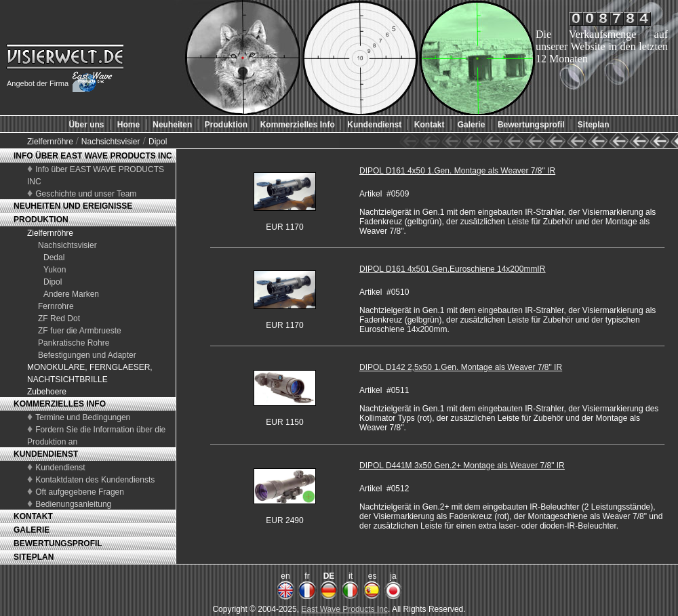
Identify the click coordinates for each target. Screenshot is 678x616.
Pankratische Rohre (74, 343)
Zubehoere (47, 392)
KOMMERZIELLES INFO (60, 404)
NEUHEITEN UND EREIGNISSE (73, 206)
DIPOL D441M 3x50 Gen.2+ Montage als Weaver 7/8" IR (462, 466)
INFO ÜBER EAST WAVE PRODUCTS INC (93, 156)
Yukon (55, 270)
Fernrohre (56, 306)
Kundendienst (60, 468)
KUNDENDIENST (46, 454)
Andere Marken (71, 294)
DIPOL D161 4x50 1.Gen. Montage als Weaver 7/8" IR (457, 171)
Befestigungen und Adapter (87, 355)
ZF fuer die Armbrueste (80, 331)
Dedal (54, 258)
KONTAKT (33, 516)
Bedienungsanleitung (73, 504)
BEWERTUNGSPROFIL (58, 543)
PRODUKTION (41, 220)
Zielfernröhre (51, 142)
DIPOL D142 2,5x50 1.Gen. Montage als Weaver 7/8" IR (461, 367)
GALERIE (32, 530)
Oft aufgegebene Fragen (80, 492)
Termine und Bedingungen (83, 417)
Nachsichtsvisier (111, 142)
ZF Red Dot (59, 319)
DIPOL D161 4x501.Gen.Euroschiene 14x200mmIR (452, 269)
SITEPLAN (34, 557)
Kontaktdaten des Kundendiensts (95, 480)
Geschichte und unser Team (86, 194)
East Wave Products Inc (344, 609)
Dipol (158, 142)
